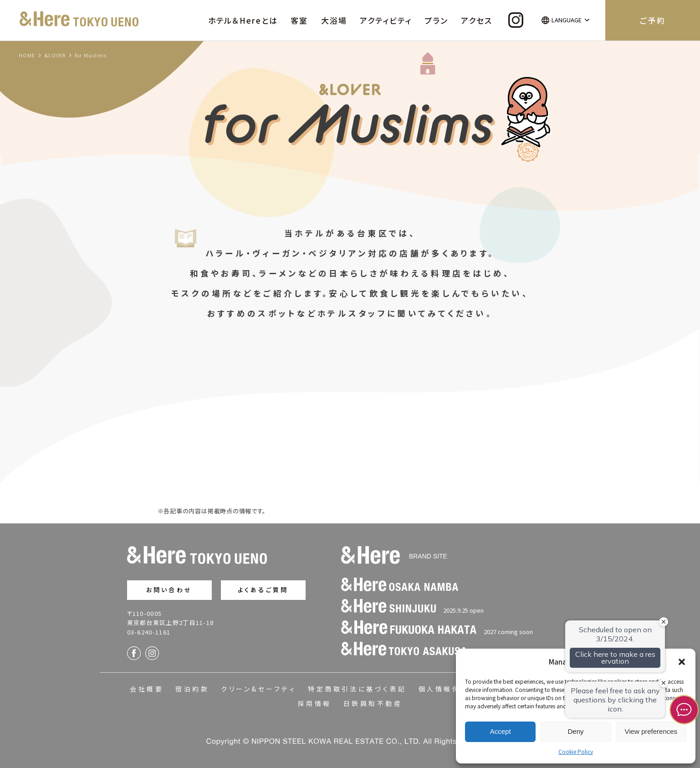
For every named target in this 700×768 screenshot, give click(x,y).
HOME (27, 55)
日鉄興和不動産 (373, 703)
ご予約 (652, 20)
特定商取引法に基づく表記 (357, 689)
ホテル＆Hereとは (243, 20)
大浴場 (334, 20)
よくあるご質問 (263, 590)
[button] (682, 662)
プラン (436, 20)
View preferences (651, 731)
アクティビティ (386, 20)
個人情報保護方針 (452, 689)
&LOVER (55, 55)
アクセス (477, 20)
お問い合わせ (169, 590)
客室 (299, 20)
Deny (575, 731)
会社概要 (147, 689)
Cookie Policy (576, 751)
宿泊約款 (192, 689)
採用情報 (315, 703)
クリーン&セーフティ (258, 689)
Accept (501, 731)
